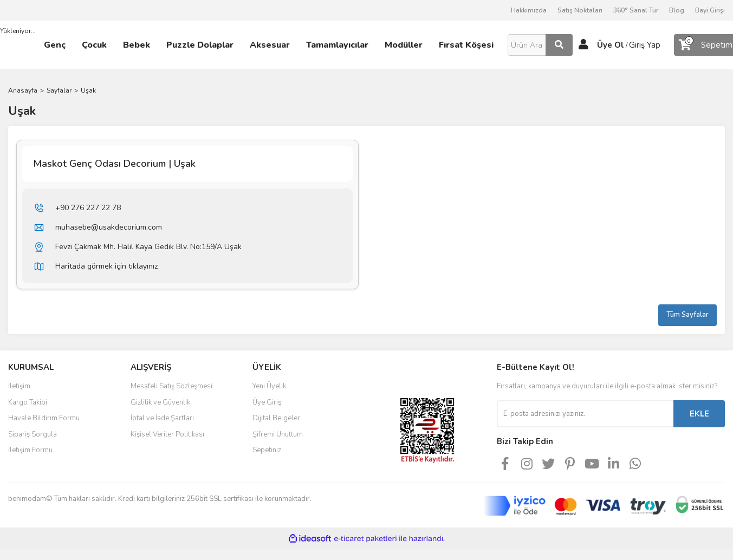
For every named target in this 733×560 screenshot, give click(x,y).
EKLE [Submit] (699, 414)
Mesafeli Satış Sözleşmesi (171, 386)
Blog (677, 10)
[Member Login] (583, 45)
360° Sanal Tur (636, 10)
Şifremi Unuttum (278, 434)
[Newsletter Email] (585, 414)
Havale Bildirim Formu (44, 418)
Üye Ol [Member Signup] (611, 45)
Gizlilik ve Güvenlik (160, 402)
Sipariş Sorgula (33, 434)
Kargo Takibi (28, 402)
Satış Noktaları (580, 10)
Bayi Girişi (710, 10)
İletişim (19, 386)
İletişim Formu (30, 450)
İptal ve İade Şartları (162, 418)
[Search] (540, 45)
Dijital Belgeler (276, 418)
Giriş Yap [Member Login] (645, 45)
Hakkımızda (529, 10)
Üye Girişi (268, 402)
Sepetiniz (267, 450)
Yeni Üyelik (269, 386)
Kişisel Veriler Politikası (167, 434)
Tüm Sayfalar (687, 315)
